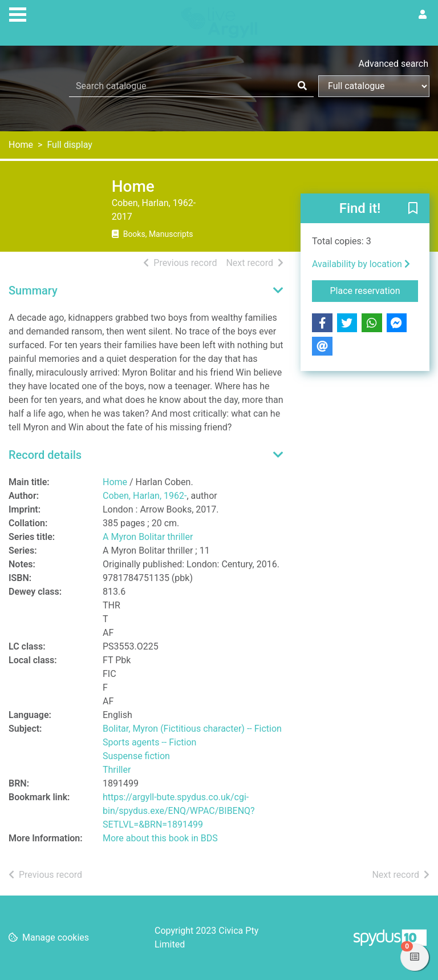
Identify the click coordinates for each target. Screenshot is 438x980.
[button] (413, 209)
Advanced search (394, 64)
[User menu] (423, 15)
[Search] (302, 86)
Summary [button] (33, 291)
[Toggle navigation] (18, 13)
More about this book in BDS (160, 838)
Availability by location (361, 264)
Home (21, 145)
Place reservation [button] (374, 290)
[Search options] (374, 86)
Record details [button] (45, 455)
